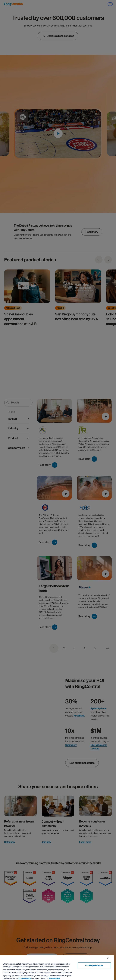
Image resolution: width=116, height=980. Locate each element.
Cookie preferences (94, 965)
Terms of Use (54, 978)
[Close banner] (108, 958)
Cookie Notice (25, 978)
